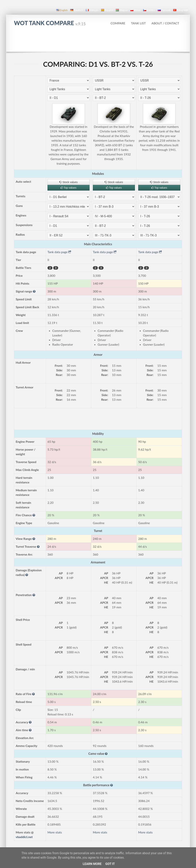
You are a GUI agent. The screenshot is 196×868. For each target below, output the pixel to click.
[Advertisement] (98, 41)
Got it (110, 864)
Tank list (138, 23)
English (62, 10)
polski (135, 10)
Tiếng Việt (181, 10)
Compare (118, 23)
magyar (122, 10)
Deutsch (77, 10)
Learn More (92, 864)
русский (164, 10)
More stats (55, 832)
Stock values (68, 182)
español (107, 10)
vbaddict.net (24, 837)
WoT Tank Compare (50, 23)
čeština (149, 10)
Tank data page (59, 252)
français (92, 10)
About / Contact (165, 23)
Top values (69, 188)
